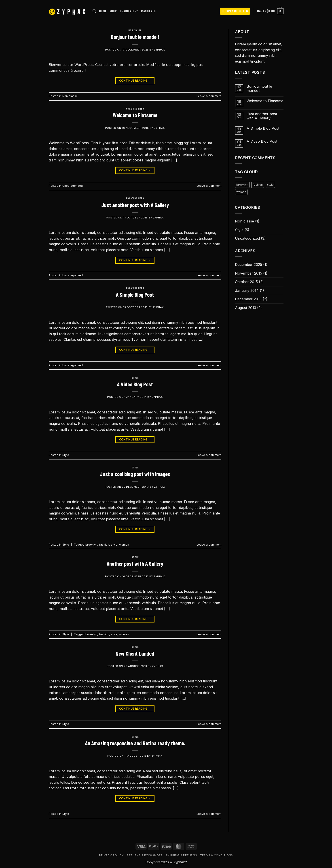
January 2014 (247, 290)
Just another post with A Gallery (135, 205)
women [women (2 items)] (241, 192)
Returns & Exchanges (145, 855)
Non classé (135, 30)
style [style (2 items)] (270, 185)
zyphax (159, 50)
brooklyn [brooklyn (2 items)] (242, 185)
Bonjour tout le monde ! (135, 37)
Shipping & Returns (181, 855)
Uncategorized (135, 109)
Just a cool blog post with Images (135, 474)
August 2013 (245, 308)
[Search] (94, 11)
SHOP (113, 11)
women (124, 545)
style (114, 545)
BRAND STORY (129, 11)
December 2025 (248, 265)
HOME (103, 11)
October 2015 (246, 282)
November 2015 (248, 273)
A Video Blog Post (135, 384)
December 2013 (248, 299)
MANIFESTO (148, 11)
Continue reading (135, 81)
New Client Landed (135, 653)
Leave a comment (209, 96)
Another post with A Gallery (135, 563)
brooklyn (91, 545)
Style (135, 378)
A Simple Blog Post (135, 294)
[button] (235, 11)
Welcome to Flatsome (135, 115)
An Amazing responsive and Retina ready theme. (135, 743)
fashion (104, 545)
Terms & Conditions (217, 855)
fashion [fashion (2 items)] (258, 185)
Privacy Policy (111, 855)
